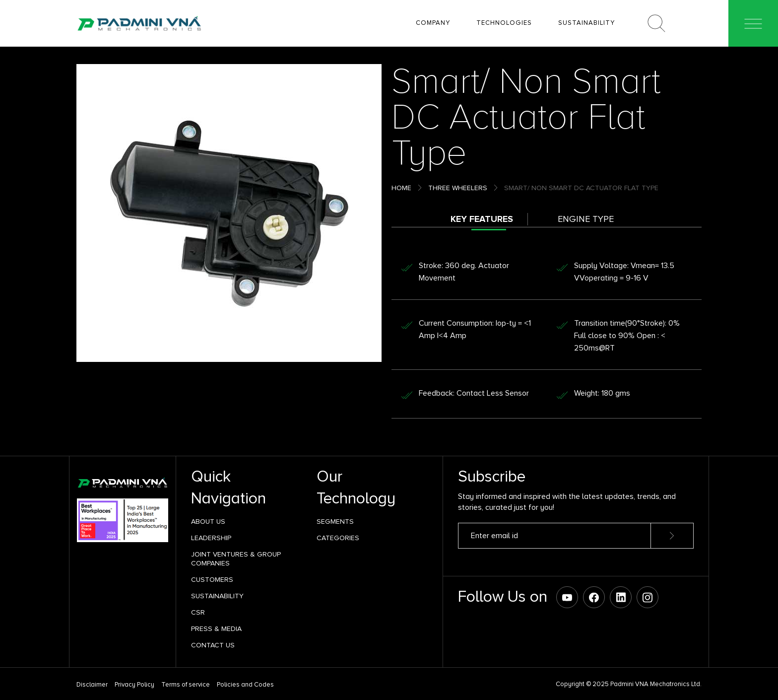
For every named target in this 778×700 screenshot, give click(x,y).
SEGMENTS (335, 522)
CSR (198, 612)
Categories (338, 538)
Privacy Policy (134, 685)
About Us (208, 522)
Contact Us (213, 645)
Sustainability (217, 596)
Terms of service (186, 685)
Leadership (211, 538)
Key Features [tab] (482, 219)
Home (401, 188)
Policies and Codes (245, 685)
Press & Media (216, 629)
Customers (212, 580)
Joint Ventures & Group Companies (236, 559)
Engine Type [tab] (586, 219)
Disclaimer (92, 685)
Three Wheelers (458, 188)
